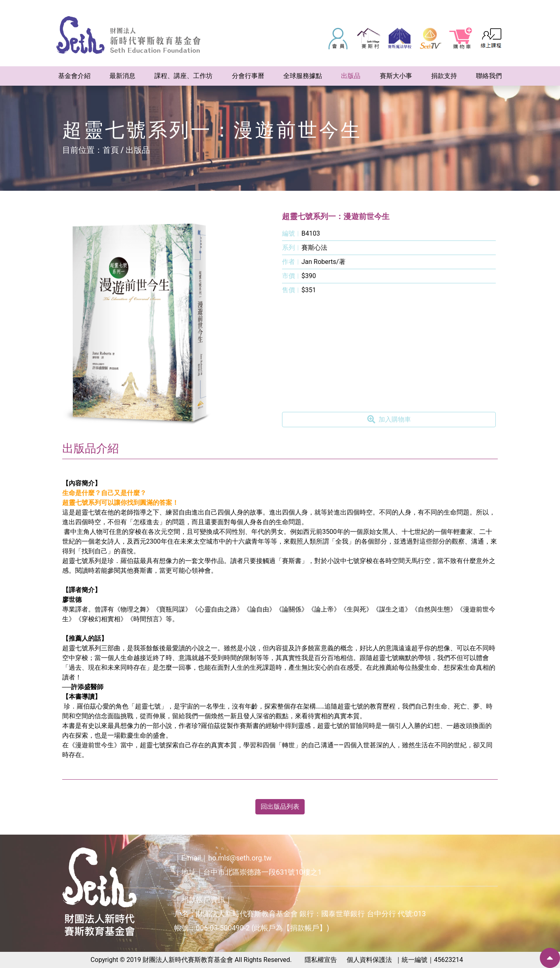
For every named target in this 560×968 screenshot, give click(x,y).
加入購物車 (389, 420)
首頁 (111, 150)
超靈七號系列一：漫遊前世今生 (336, 216)
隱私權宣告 (321, 960)
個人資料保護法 (369, 960)
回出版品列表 (280, 807)
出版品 (138, 150)
